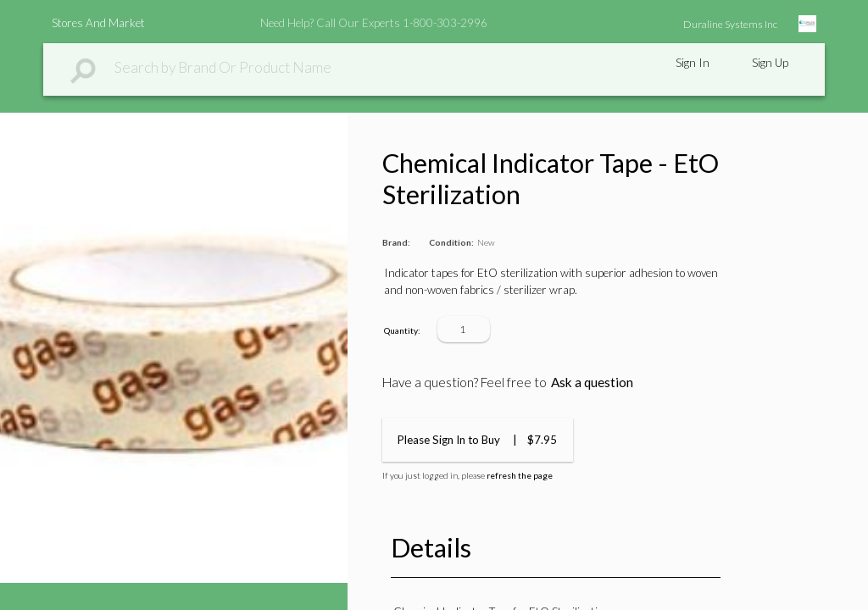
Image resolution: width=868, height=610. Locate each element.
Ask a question (592, 382)
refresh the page (520, 475)
